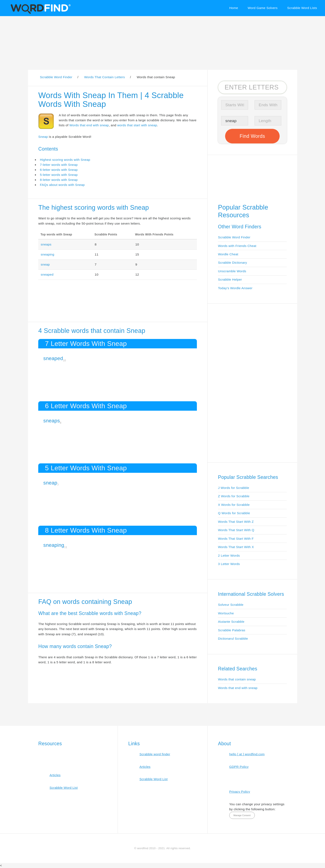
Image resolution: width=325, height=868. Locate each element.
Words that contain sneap (237, 679)
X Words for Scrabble (234, 505)
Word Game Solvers (263, 8)
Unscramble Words (232, 271)
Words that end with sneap (89, 125)
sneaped (47, 274)
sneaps (46, 244)
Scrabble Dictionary (233, 263)
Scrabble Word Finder (234, 237)
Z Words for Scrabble (234, 496)
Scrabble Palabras (232, 630)
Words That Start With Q (236, 530)
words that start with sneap (137, 125)
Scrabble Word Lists (302, 8)
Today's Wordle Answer (235, 288)
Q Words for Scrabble (234, 513)
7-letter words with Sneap (59, 165)
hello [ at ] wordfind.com (247, 754)
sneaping (48, 254)
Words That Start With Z (236, 522)
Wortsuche (226, 613)
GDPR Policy (239, 767)
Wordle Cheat (228, 254)
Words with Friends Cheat (237, 246)
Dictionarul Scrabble (233, 639)
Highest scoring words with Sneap (65, 160)
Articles (55, 775)
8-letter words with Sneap (59, 180)
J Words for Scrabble (234, 488)
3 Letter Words (229, 564)
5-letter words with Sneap (59, 175)
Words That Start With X (236, 547)
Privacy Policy (240, 792)
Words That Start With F (236, 539)
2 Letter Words (229, 555)
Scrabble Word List (64, 788)
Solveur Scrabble (231, 605)
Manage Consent (242, 815)
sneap (45, 264)
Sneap (43, 137)
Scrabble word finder (155, 754)
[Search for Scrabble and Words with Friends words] (252, 87)
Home (234, 8)
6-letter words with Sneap (59, 170)
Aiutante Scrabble (231, 622)
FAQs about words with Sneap (62, 185)
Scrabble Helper (230, 279)
